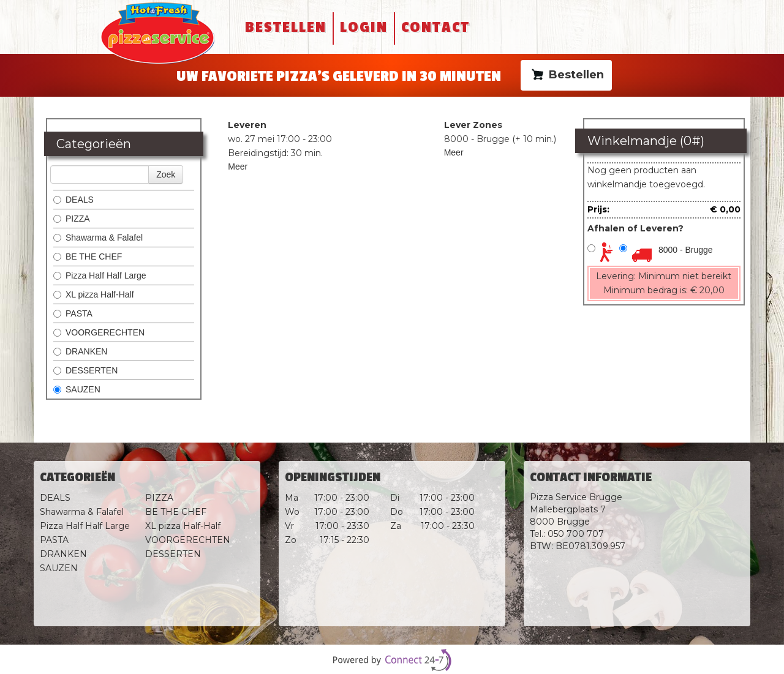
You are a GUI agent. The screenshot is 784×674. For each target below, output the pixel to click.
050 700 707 (576, 534)
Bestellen (286, 27)
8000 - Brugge (686, 250)
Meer (238, 167)
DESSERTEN (85, 370)
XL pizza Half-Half (94, 294)
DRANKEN (80, 351)
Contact (435, 27)
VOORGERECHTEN (99, 332)
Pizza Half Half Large (100, 275)
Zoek (166, 174)
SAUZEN (77, 389)
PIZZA (72, 219)
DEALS (73, 200)
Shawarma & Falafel (98, 238)
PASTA (73, 313)
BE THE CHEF (89, 256)
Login (364, 27)
